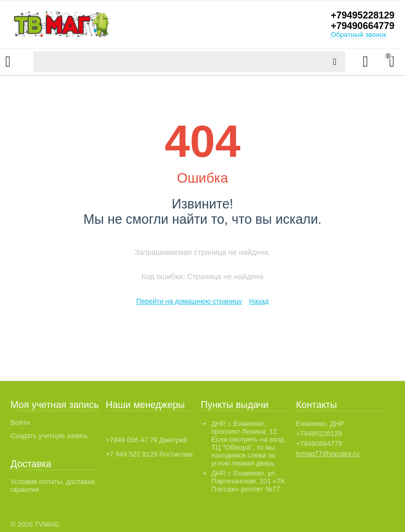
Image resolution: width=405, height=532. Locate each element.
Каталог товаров (8, 62)
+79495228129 (363, 15)
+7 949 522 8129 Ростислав (149, 454)
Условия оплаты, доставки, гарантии (54, 486)
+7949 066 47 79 (131, 440)
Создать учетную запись (49, 436)
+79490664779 (363, 26)
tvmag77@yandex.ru (327, 454)
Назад (259, 301)
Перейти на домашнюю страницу (189, 301)
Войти (20, 422)
